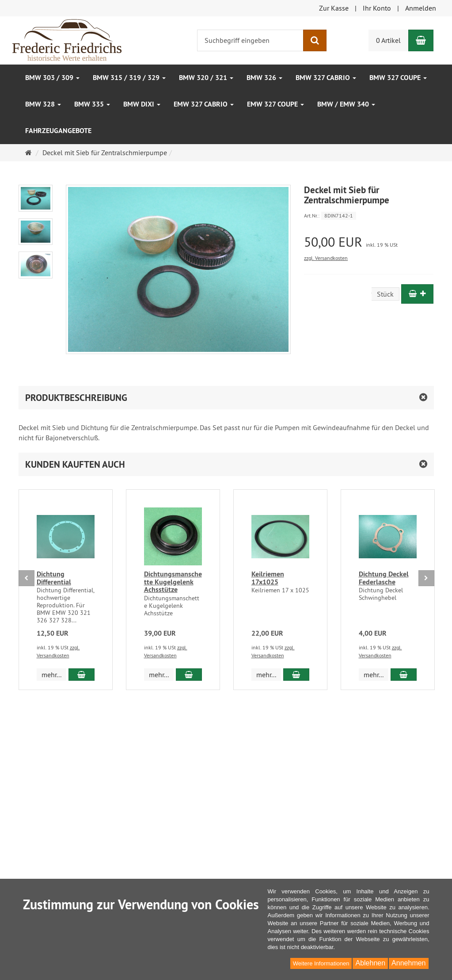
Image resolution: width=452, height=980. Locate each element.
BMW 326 (264, 78)
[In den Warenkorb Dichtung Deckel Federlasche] (404, 675)
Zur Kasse (334, 8)
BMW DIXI (142, 104)
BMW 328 (43, 104)
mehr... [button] (51, 675)
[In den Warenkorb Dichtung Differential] (82, 675)
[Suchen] (315, 40)
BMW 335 (92, 104)
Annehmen (408, 963)
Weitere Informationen (321, 963)
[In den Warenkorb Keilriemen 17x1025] (296, 675)
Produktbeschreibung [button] (76, 398)
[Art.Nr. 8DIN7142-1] (369, 215)
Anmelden (421, 8)
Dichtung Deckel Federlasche (384, 578)
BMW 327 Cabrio (326, 78)
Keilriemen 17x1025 (268, 578)
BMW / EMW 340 (346, 104)
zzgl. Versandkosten (326, 258)
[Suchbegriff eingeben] (250, 40)
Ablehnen (370, 963)
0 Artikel (388, 40)
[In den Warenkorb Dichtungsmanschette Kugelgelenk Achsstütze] (189, 675)
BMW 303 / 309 (52, 78)
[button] (226, 464)
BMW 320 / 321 (206, 78)
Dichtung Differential (54, 578)
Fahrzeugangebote (58, 131)
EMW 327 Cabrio (204, 104)
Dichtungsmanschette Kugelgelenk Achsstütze (173, 582)
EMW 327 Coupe (275, 104)
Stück (385, 294)
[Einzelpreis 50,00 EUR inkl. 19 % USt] (369, 242)
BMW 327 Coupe (398, 78)
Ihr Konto (377, 8)
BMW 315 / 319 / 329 (129, 78)
